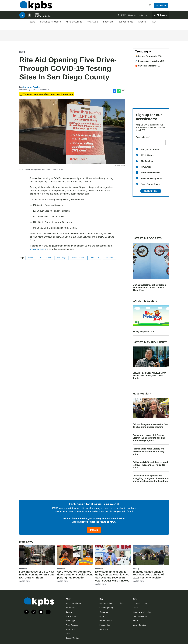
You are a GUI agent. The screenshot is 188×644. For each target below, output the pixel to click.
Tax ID (135, 621)
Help (154, 25)
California (109, 258)
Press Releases (72, 625)
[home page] (35, 6)
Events (142, 25)
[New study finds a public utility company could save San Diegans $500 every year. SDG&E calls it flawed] (113, 555)
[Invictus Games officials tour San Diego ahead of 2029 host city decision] (151, 555)
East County (46, 258)
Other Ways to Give (140, 616)
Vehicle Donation (139, 625)
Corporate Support (140, 603)
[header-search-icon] (150, 6)
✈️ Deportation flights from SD (149, 61)
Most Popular (142, 394)
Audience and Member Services (111, 603)
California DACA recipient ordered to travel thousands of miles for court (150, 465)
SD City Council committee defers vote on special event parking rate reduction (75, 575)
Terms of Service (72, 638)
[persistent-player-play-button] (22, 18)
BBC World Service (43, 19)
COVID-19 (94, 258)
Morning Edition (140, 17)
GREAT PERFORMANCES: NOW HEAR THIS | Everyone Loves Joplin (149, 375)
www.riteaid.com (38, 249)
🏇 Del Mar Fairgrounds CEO (148, 56)
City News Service (31, 87)
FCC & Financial (72, 616)
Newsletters (70, 608)
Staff (68, 634)
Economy (23, 569)
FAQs (102, 616)
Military (136, 569)
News (32, 25)
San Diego (62, 258)
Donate (94, 530)
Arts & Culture (74, 25)
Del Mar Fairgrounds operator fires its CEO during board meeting (150, 426)
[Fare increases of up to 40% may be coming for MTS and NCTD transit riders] (37, 555)
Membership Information (142, 612)
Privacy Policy (71, 629)
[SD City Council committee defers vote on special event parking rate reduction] (75, 555)
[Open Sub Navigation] (37, 25)
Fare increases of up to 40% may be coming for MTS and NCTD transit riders (37, 575)
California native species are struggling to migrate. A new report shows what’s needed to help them (151, 478)
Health (22, 52)
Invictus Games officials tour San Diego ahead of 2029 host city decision (148, 575)
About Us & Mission (73, 603)
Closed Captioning (106, 608)
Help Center (104, 629)
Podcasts (108, 25)
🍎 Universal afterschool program (147, 67)
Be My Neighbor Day (143, 332)
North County (78, 258)
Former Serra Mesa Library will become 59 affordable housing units (148, 451)
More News (27, 542)
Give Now (162, 6)
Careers (69, 612)
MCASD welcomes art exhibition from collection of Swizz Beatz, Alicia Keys (149, 288)
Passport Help (105, 625)
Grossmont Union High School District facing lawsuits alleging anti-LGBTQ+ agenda (149, 438)
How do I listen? (105, 621)
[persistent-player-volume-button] (29, 18)
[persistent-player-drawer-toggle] (160, 18)
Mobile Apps (71, 621)
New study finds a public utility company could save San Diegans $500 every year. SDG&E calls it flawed (112, 576)
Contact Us (104, 612)
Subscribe (151, 191)
